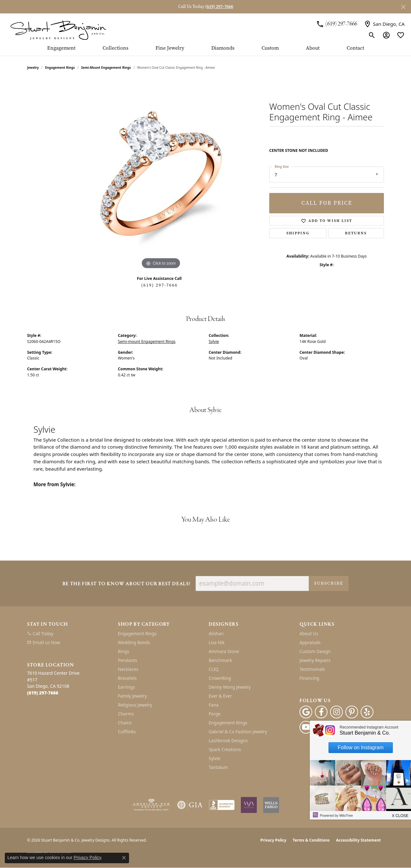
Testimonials (312, 669)
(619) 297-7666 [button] (219, 7)
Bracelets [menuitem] (127, 678)
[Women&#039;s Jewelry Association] (249, 805)
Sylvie (214, 342)
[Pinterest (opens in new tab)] (352, 712)
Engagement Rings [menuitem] (137, 633)
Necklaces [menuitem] (128, 669)
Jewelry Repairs (315, 660)
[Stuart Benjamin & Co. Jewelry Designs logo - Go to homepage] (58, 29)
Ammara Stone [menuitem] (224, 651)
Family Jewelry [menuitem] (132, 696)
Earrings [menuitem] (126, 687)
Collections (115, 48)
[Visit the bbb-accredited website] (222, 805)
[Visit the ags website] (151, 805)
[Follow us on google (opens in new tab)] (306, 712)
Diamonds (223, 48)
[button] (372, 35)
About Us (309, 633)
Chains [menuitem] (125, 723)
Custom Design (315, 651)
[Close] (403, 7)
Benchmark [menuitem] (220, 660)
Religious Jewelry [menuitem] (135, 705)
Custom (270, 48)
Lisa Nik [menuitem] (217, 642)
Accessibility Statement (358, 840)
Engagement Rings (60, 68)
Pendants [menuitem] (127, 660)
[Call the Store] (43, 693)
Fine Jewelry (170, 48)
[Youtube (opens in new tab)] (306, 727)
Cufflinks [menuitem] (127, 732)
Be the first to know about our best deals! (126, 584)
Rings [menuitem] (123, 651)
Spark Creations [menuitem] (225, 749)
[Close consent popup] (124, 858)
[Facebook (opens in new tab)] (321, 712)
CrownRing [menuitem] (220, 678)
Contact (355, 48)
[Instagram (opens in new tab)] (336, 712)
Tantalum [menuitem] (218, 767)
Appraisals (310, 642)
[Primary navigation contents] (205, 51)
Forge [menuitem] (215, 714)
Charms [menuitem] (126, 714)
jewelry (33, 68)
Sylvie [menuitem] (214, 758)
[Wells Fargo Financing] (271, 805)
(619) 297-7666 (159, 285)
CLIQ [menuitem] (214, 669)
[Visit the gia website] (190, 805)
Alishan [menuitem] (216, 633)
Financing (309, 678)
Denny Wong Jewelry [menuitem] (230, 687)
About (313, 48)
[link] (337, 24)
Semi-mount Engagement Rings (106, 68)
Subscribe (329, 583)
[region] (161, 175)
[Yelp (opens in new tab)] (367, 712)
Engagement (61, 48)
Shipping (298, 233)
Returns (356, 233)
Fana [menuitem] (214, 705)
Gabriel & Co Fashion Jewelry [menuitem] (238, 732)
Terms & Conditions (311, 840)
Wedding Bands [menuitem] (134, 642)
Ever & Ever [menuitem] (220, 696)
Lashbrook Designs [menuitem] (228, 740)
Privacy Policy (273, 840)
